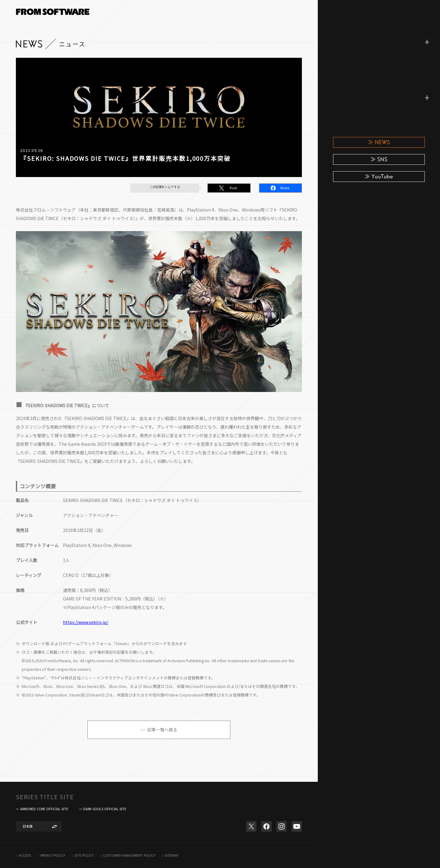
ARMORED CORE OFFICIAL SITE (44, 809)
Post (233, 188)
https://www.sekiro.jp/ (86, 622)
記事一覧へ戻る (162, 729)
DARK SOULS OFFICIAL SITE (105, 809)
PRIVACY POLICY (53, 855)
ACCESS (25, 855)
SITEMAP (171, 855)
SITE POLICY (84, 855)
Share (285, 188)
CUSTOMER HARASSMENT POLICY (129, 855)
